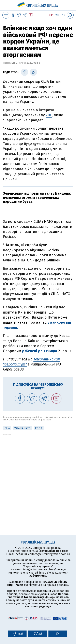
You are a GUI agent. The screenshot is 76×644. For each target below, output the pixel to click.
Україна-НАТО (22, 428)
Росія (39, 428)
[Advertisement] (38, 473)
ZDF (49, 115)
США (7, 428)
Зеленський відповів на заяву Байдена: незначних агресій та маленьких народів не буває (37, 197)
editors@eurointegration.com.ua (49, 554)
